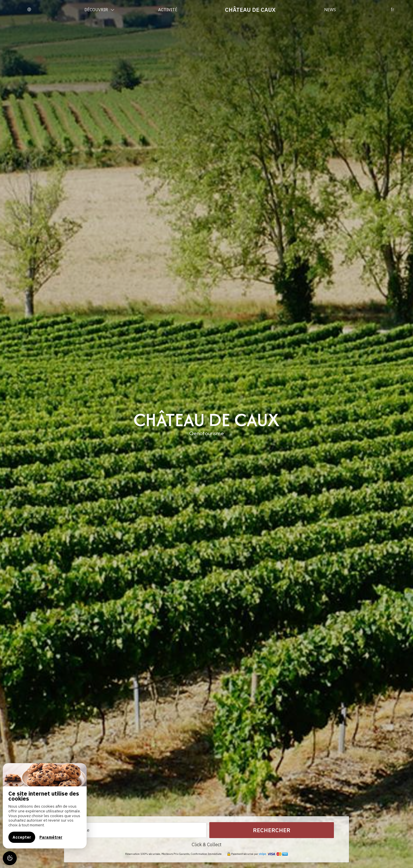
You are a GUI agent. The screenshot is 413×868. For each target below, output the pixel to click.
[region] (45, 806)
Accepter (22, 837)
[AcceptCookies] (10, 858)
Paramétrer (51, 837)
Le (87, 830)
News (330, 10)
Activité (168, 10)
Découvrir (99, 10)
